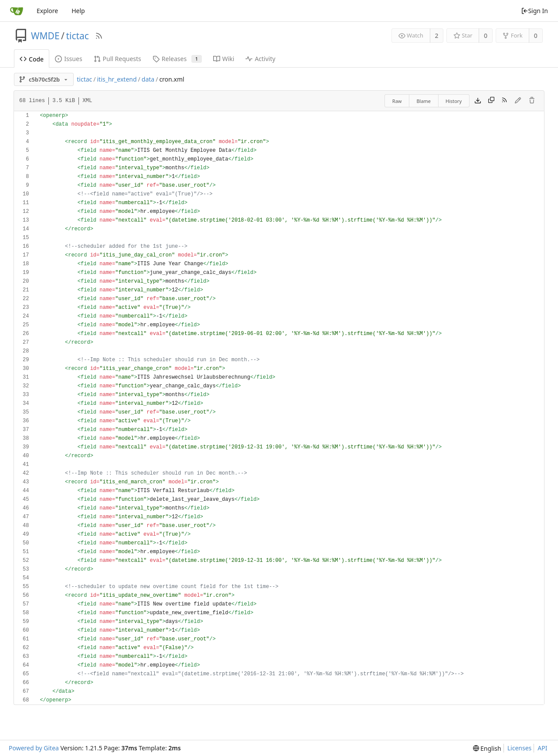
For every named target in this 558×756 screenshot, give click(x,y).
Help (78, 11)
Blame (424, 101)
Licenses (520, 748)
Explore (47, 11)
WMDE (45, 36)
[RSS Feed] (99, 36)
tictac (77, 36)
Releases (177, 59)
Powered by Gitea (34, 748)
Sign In (534, 11)
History (454, 101)
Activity (260, 59)
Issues (68, 59)
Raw (397, 101)
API (542, 748)
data (148, 79)
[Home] (17, 11)
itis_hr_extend (117, 79)
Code (32, 59)
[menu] (487, 748)
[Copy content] (491, 101)
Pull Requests (117, 59)
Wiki (224, 59)
